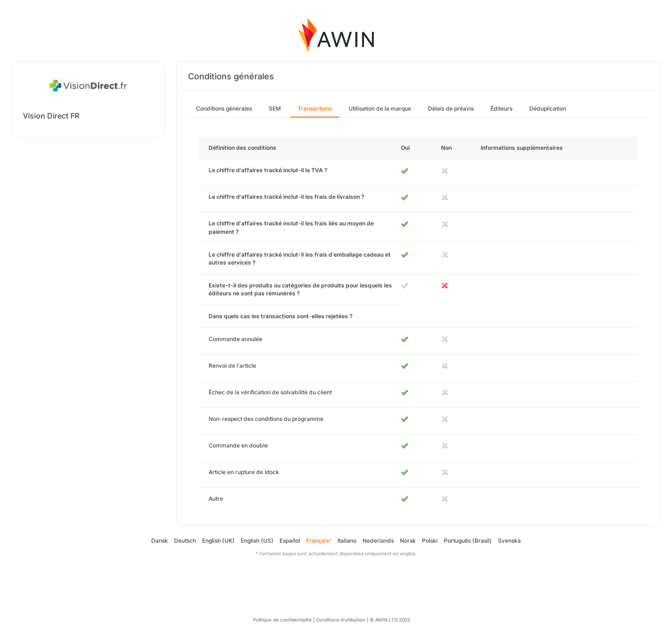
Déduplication (548, 108)
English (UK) (218, 541)
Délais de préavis (451, 108)
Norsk (408, 541)
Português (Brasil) (468, 541)
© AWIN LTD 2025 (390, 620)
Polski (430, 541)
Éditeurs (501, 108)
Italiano (347, 541)
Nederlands (378, 541)
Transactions (315, 108)
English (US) (257, 541)
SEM (275, 108)
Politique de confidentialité (282, 620)
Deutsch (185, 541)
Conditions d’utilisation (341, 620)
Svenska (509, 541)
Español (290, 541)
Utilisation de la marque (380, 108)
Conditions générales (224, 108)
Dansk (160, 541)
